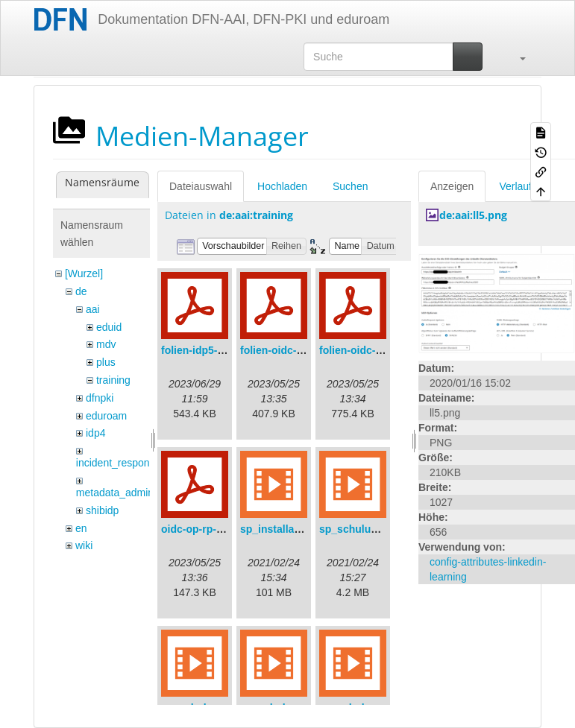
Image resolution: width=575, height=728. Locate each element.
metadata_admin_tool (126, 493)
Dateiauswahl (201, 186)
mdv (106, 344)
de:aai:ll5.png (473, 215)
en (81, 528)
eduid (109, 327)
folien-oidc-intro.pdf (368, 350)
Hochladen (282, 186)
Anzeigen (452, 186)
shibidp (102, 510)
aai (93, 309)
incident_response (119, 463)
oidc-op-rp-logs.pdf (209, 529)
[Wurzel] (84, 273)
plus (106, 362)
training (113, 380)
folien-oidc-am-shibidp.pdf (306, 350)
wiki (84, 545)
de (81, 291)
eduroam (106, 416)
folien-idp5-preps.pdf (213, 350)
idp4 (95, 433)
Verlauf (515, 186)
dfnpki (100, 398)
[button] (515, 57)
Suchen (350, 186)
